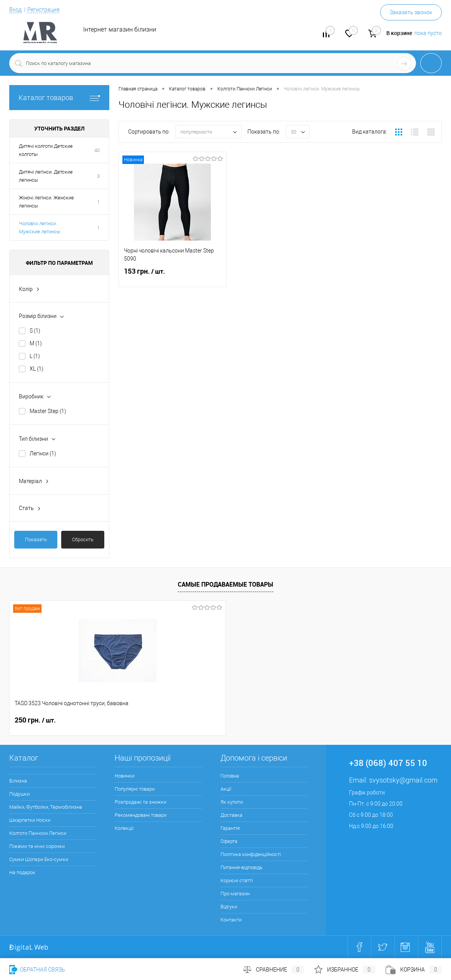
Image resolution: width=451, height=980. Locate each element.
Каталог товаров (59, 98)
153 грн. (173, 276)
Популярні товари (135, 789)
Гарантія (230, 828)
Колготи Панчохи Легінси (38, 833)
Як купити (232, 802)
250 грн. (35, 720)
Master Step (48, 411)
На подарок (22, 872)
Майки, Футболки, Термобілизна (46, 807)
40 (97, 150)
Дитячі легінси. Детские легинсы (46, 176)
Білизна (18, 781)
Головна (230, 776)
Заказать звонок (411, 12)
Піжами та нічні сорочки (37, 846)
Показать (36, 539)
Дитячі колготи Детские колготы (46, 150)
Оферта (229, 841)
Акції (226, 789)
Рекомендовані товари (141, 815)
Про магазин (235, 894)
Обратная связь (37, 970)
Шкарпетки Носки (30, 820)
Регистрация (43, 10)
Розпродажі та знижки (140, 802)
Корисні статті (237, 880)
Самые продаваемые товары (225, 584)
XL (37, 369)
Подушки (19, 794)
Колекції (124, 828)
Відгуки (229, 907)
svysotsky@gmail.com (403, 780)
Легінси (43, 453)
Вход (15, 10)
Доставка (231, 815)
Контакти (231, 920)
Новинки (124, 776)
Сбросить (83, 539)
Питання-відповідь (241, 867)
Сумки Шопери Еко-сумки (39, 859)
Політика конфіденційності (251, 854)
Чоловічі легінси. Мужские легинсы (40, 227)
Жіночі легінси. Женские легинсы (46, 202)
